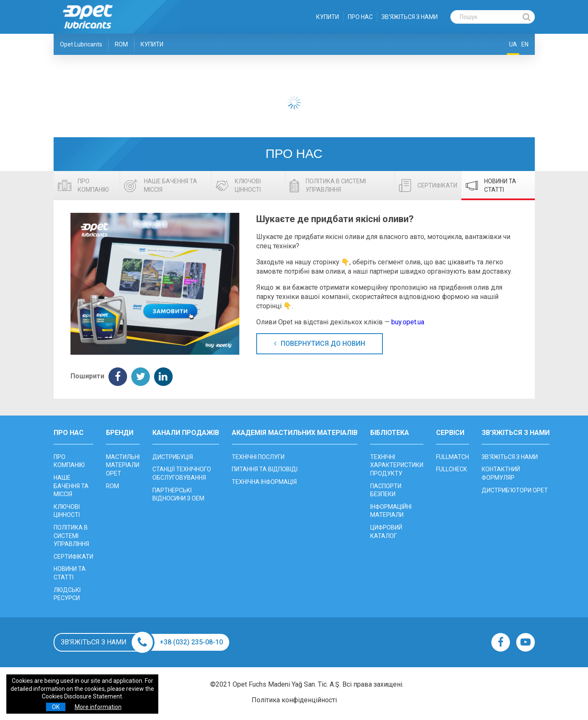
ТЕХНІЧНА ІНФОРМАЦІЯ (264, 482)
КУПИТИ (328, 17)
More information (98, 707)
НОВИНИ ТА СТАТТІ (70, 573)
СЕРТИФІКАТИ (73, 557)
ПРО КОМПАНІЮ (69, 461)
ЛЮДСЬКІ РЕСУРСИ (67, 594)
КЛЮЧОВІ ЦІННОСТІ (67, 511)
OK (56, 707)
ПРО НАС (360, 17)
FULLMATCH (453, 457)
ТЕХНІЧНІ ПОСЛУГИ (258, 457)
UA (513, 44)
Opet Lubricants (81, 44)
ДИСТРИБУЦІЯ (173, 457)
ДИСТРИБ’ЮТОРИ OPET (515, 490)
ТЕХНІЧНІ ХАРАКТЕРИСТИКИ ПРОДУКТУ (397, 465)
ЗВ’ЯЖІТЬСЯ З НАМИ (410, 17)
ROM (121, 44)
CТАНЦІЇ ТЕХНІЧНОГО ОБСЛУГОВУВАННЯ (182, 473)
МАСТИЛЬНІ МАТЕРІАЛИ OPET (123, 465)
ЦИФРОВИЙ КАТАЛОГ (386, 532)
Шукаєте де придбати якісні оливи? (335, 219)
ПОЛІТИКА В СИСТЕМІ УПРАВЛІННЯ (71, 536)
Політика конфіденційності (294, 700)
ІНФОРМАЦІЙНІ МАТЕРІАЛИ (391, 511)
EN (525, 44)
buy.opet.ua (408, 322)
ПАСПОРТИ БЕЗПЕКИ (386, 490)
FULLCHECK (451, 469)
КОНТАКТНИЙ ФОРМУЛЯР (501, 473)
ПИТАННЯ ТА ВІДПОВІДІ (265, 469)
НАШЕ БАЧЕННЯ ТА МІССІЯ (71, 486)
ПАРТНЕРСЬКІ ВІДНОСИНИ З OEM (178, 494)
